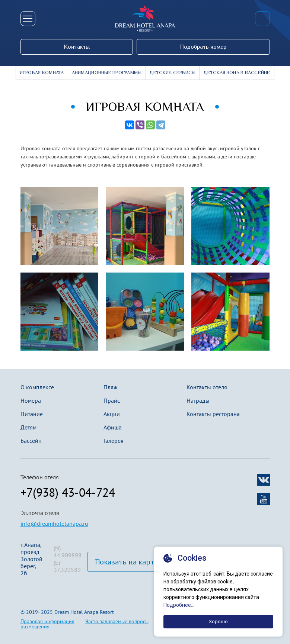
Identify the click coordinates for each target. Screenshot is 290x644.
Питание (32, 414)
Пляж (111, 387)
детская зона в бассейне (237, 73)
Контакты (77, 47)
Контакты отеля (207, 387)
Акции (112, 414)
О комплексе (37, 387)
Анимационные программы (107, 73)
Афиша (113, 427)
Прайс (112, 400)
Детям (28, 427)
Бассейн (31, 441)
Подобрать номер (203, 47)
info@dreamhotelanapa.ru (54, 524)
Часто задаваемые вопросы (117, 621)
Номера (31, 400)
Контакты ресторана (213, 414)
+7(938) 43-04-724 (262, 19)
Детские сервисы (173, 73)
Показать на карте (126, 562)
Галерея (114, 441)
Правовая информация (47, 621)
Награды (198, 400)
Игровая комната (42, 73)
